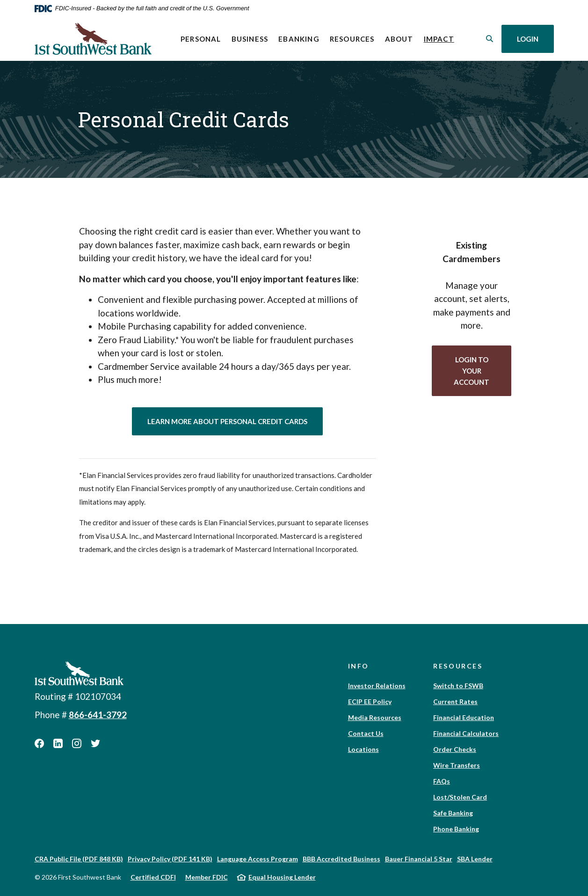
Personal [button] (201, 39)
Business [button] (250, 39)
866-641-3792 (98, 715)
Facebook (39, 743)
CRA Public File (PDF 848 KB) (79, 859)
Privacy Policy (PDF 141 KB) (170, 859)
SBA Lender (475, 859)
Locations (363, 749)
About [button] (399, 39)
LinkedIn (58, 743)
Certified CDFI (153, 877)
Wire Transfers (457, 765)
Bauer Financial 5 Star (419, 859)
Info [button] (359, 666)
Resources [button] (352, 39)
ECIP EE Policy (370, 701)
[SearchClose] (490, 39)
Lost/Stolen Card (460, 797)
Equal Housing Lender (282, 877)
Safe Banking (453, 813)
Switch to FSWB (458, 686)
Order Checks (455, 749)
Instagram (77, 743)
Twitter (95, 743)
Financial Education (464, 717)
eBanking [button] (299, 39)
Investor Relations (377, 686)
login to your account (483, 371)
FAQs (442, 781)
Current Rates (455, 701)
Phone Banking (456, 829)
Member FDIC (207, 877)
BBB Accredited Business (341, 859)
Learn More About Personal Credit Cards (235, 420)
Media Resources (375, 717)
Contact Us (366, 733)
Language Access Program (258, 859)
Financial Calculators (466, 733)
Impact (442, 38)
